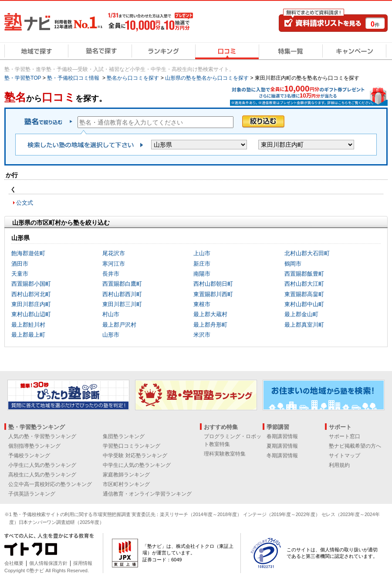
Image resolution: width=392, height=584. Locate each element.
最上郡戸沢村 (119, 325)
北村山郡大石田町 (307, 253)
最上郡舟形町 (210, 325)
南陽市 (202, 274)
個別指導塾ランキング (34, 446)
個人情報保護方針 (48, 563)
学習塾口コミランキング (132, 446)
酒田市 (20, 264)
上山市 (202, 253)
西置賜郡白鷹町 (122, 284)
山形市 (111, 335)
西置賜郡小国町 (31, 284)
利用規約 (339, 465)
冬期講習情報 (282, 456)
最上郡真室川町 (304, 325)
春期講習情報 (282, 436)
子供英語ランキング (32, 494)
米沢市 (202, 335)
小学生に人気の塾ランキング (42, 465)
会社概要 (14, 563)
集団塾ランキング (124, 436)
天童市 (20, 274)
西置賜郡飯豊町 (304, 274)
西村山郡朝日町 (213, 284)
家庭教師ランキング (126, 475)
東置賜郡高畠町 (304, 294)
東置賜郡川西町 (213, 294)
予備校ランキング (29, 456)
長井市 (111, 274)
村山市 (111, 314)
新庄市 (202, 264)
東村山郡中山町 (304, 304)
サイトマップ (345, 456)
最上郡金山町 (301, 314)
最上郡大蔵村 (210, 314)
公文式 (25, 203)
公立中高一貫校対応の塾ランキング (50, 484)
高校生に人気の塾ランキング (42, 475)
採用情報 (83, 563)
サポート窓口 (345, 436)
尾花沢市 (114, 253)
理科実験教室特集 (225, 454)
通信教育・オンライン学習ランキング (147, 494)
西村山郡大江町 (304, 284)
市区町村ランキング (126, 484)
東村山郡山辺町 (31, 314)
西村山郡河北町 (31, 294)
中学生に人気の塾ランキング (137, 465)
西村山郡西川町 (122, 294)
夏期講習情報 (282, 446)
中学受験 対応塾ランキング (135, 456)
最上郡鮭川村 (28, 325)
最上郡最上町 (28, 335)
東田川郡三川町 (122, 304)
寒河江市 (114, 264)
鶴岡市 (293, 264)
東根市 (202, 304)
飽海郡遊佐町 (28, 253)
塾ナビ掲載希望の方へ (355, 446)
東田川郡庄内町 (31, 304)
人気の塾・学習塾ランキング (42, 436)
